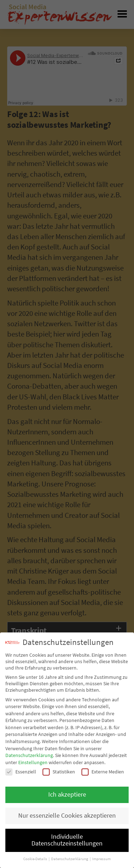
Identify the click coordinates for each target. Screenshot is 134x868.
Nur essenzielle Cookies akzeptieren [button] (67, 816)
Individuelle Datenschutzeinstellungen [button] (67, 840)
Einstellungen (33, 762)
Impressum (101, 859)
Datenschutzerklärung (29, 755)
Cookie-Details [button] (36, 859)
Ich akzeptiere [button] (67, 794)
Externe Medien (103, 772)
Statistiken (59, 772)
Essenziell (21, 772)
